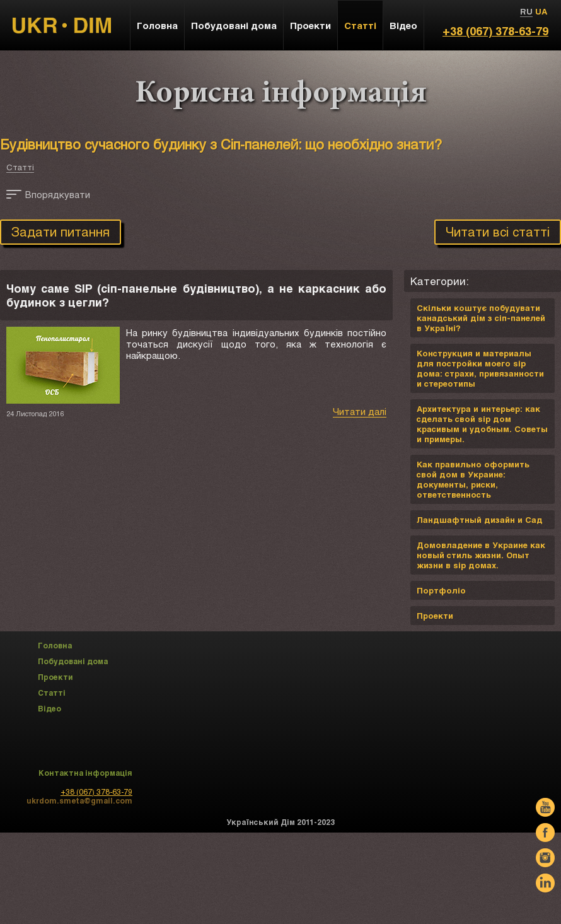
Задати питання (61, 231)
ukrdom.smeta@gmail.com (79, 800)
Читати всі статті (498, 231)
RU (526, 11)
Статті (20, 167)
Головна (157, 25)
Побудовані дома (234, 25)
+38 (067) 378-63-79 (495, 31)
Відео (403, 25)
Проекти (310, 25)
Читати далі (360, 411)
